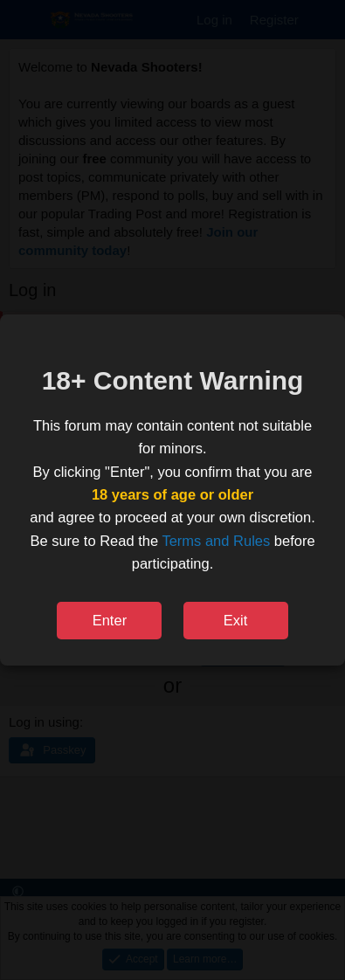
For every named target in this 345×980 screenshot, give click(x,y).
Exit (236, 620)
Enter (110, 620)
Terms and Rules (216, 541)
